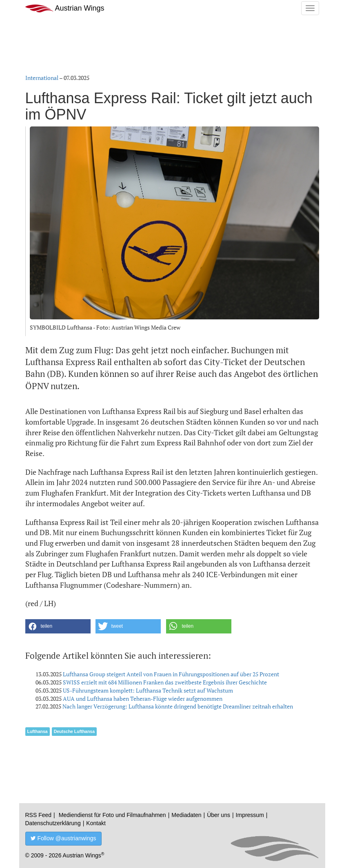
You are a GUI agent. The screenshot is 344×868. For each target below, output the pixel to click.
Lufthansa (38, 731)
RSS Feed (39, 815)
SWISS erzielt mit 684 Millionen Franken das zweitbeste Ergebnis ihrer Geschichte (165, 682)
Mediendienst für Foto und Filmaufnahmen (112, 815)
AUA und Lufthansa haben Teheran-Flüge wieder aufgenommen (143, 699)
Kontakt (96, 823)
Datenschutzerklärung (53, 823)
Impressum (250, 815)
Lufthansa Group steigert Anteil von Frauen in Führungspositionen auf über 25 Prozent (171, 674)
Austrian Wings (65, 8)
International (42, 78)
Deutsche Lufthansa (74, 731)
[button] (58, 626)
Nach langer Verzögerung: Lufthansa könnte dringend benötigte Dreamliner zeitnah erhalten (178, 706)
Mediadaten (186, 815)
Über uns (219, 815)
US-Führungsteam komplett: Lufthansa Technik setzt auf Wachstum (148, 690)
